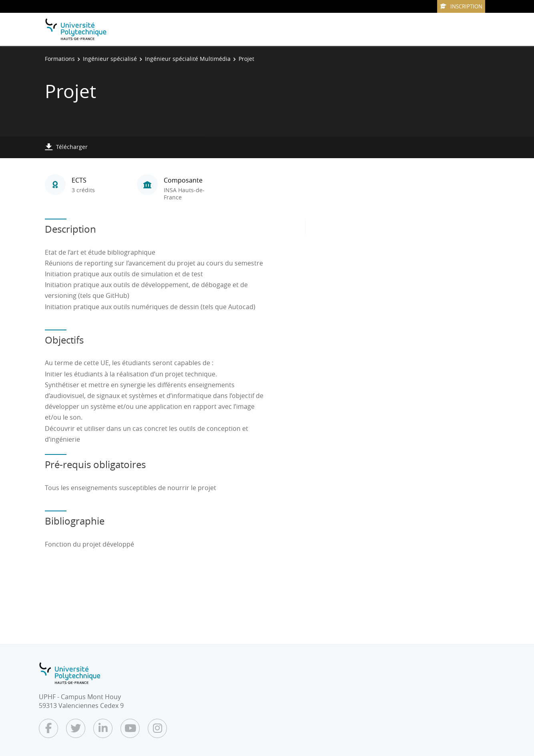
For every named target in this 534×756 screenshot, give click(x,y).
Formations (60, 59)
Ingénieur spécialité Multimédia (188, 59)
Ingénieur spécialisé (110, 59)
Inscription (461, 6)
